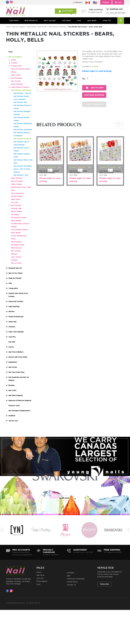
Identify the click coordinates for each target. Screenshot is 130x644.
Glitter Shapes (17, 211)
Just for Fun (13, 421)
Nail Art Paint (16, 263)
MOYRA (11, 312)
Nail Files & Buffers (16, 352)
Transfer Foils (16, 66)
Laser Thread (16, 257)
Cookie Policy (72, 582)
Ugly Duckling (14, 306)
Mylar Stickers (17, 178)
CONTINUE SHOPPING (94, 95)
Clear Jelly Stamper (16, 332)
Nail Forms (13, 367)
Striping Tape (16, 208)
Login (118, 2)
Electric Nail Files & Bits (18, 357)
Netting (14, 254)
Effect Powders (17, 84)
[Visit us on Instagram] (12, 591)
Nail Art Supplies (19, 27)
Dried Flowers (16, 248)
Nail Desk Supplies (16, 395)
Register (106, 2)
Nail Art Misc (16, 251)
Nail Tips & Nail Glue (16, 372)
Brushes (11, 385)
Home (8, 27)
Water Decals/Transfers (20, 87)
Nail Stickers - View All (23, 93)
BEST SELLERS (50, 21)
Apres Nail (13, 322)
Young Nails (13, 288)
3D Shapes (15, 214)
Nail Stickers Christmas (57, 27)
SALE (79, 21)
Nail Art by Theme (15, 273)
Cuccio (11, 347)
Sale (69, 576)
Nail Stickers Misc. (21, 102)
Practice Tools (14, 406)
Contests (70, 573)
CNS (10, 283)
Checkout (79, 2)
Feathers (14, 260)
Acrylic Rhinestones (19, 236)
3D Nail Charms (17, 196)
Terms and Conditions (76, 579)
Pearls (13, 239)
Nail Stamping (17, 78)
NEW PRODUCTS (31, 21)
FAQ (38, 584)
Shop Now (14, 21)
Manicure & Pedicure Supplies (20, 400)
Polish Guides (16, 242)
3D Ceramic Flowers (19, 218)
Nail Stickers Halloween (23, 130)
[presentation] (117, 125)
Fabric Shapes (17, 184)
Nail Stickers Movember (23, 166)
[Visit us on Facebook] (8, 591)
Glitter (14, 60)
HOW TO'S (107, 21)
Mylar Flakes (16, 75)
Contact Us (71, 585)
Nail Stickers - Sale (21, 175)
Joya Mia (12, 337)
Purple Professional (16, 317)
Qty (84, 79)
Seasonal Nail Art (15, 268)
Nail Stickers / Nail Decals (37, 27)
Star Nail (12, 342)
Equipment (13, 362)
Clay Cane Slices (17, 193)
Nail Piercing (16, 205)
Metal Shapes (16, 221)
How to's (40, 578)
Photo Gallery (42, 581)
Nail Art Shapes (17, 181)
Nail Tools (12, 390)
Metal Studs (16, 199)
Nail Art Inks (16, 81)
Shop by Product (15, 278)
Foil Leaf (14, 202)
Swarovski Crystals (16, 301)
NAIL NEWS (92, 21)
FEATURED (66, 21)
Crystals (14, 63)
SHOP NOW (64, 459)
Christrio (12, 327)
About (39, 572)
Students (12, 416)
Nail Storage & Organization (19, 411)
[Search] (121, 21)
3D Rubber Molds (18, 245)
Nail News (40, 575)
